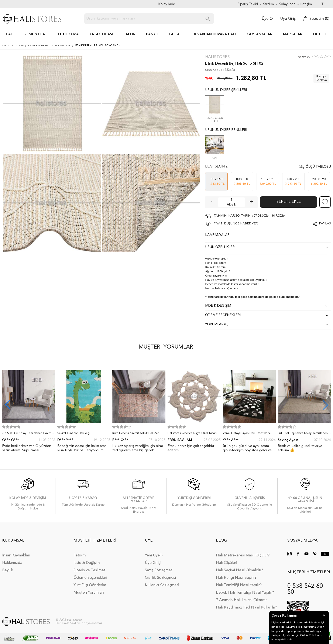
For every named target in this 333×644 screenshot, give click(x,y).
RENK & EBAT (36, 34)
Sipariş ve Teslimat (90, 570)
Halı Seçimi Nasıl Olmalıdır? (239, 570)
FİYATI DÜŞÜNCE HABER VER (236, 224)
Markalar (293, 34)
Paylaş (325, 224)
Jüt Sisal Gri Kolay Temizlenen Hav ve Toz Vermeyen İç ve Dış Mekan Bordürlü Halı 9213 (27, 434)
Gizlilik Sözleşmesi (160, 578)
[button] (325, 405)
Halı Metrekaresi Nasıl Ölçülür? (243, 555)
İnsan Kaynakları (16, 555)
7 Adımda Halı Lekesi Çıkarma (242, 600)
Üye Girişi (288, 19)
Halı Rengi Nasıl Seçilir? (236, 578)
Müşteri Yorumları (89, 593)
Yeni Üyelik (154, 555)
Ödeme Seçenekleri (90, 578)
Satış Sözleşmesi (159, 570)
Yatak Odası (101, 34)
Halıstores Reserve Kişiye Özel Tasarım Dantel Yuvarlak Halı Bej (193, 434)
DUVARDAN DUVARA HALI (214, 34)
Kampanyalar (259, 34)
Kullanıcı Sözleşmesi (162, 585)
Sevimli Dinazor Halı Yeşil (74, 433)
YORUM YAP (304, 57)
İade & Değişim (87, 563)
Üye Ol (268, 19)
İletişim (80, 555)
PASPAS (175, 34)
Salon (130, 34)
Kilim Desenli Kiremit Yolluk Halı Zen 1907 (136, 434)
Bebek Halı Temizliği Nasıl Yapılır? (245, 593)
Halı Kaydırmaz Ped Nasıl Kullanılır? (246, 607)
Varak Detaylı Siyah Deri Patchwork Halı (246, 434)
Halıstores (217, 57)
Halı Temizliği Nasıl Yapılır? (239, 585)
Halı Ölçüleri (226, 563)
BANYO (152, 34)
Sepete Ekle (289, 202)
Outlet (320, 34)
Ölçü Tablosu (318, 167)
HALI (10, 34)
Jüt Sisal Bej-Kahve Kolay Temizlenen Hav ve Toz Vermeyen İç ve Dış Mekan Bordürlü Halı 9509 (303, 434)
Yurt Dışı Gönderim (90, 585)
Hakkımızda (12, 563)
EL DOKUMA (68, 34)
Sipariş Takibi (248, 4)
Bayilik (8, 570)
